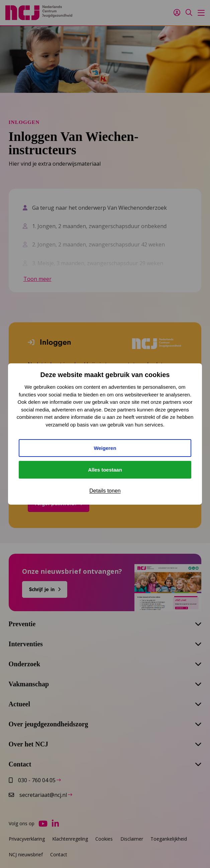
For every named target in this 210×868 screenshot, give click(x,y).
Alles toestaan (105, 470)
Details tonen (105, 491)
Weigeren (105, 448)
